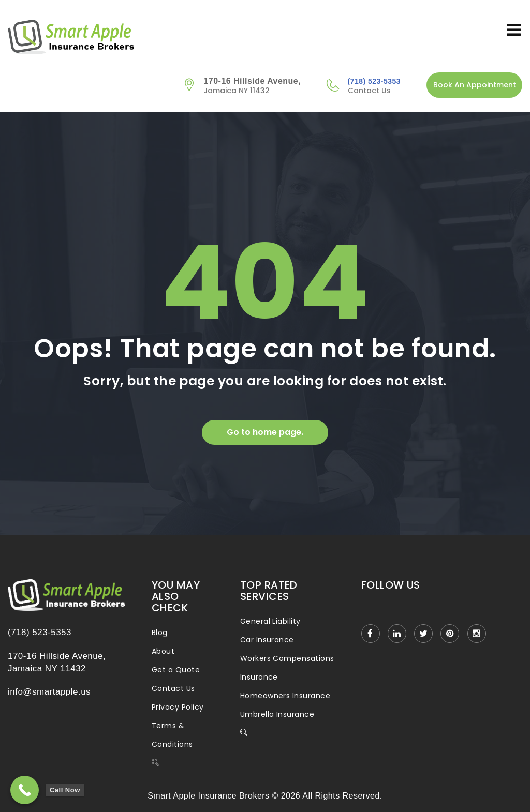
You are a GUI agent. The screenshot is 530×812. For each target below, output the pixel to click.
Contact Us (173, 688)
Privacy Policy (178, 707)
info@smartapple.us (49, 692)
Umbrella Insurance (277, 714)
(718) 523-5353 (374, 81)
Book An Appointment (475, 85)
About (163, 651)
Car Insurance (267, 640)
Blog (160, 633)
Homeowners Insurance (285, 696)
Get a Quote (176, 670)
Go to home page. (265, 432)
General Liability (270, 621)
